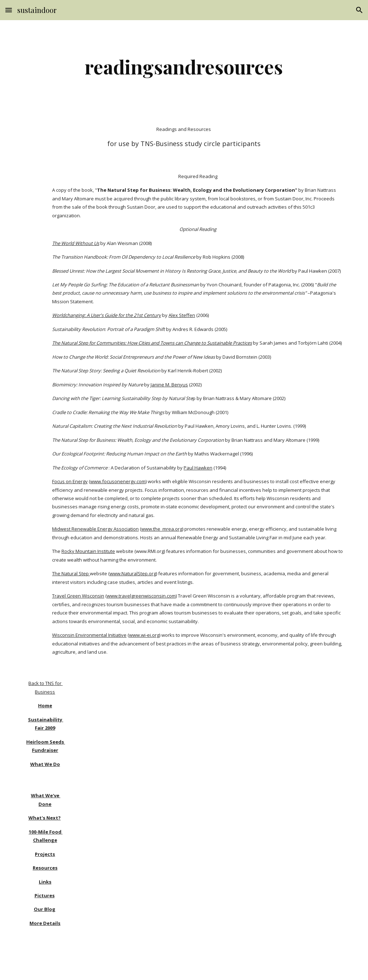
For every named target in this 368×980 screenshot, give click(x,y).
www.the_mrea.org (162, 529)
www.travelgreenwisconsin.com (141, 596)
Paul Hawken (198, 468)
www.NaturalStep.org (133, 573)
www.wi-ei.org (144, 635)
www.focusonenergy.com (118, 481)
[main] (184, 67)
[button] (9, 10)
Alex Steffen (182, 315)
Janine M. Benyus (169, 385)
